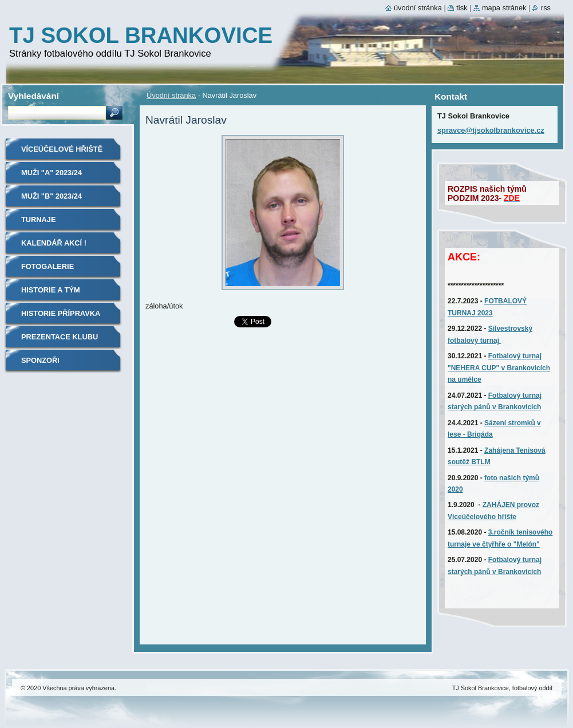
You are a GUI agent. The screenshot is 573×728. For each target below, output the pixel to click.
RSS (546, 8)
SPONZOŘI (40, 360)
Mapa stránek (504, 8)
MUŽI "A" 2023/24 (52, 173)
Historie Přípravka (61, 313)
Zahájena (500, 450)
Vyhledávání (33, 96)
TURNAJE (38, 219)
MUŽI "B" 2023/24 (52, 196)
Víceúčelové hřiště (62, 149)
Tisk (462, 8)
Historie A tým (51, 290)
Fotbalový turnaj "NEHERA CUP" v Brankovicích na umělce (499, 368)
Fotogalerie (48, 266)
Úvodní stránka (171, 95)
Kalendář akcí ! (54, 243)
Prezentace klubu (60, 337)
